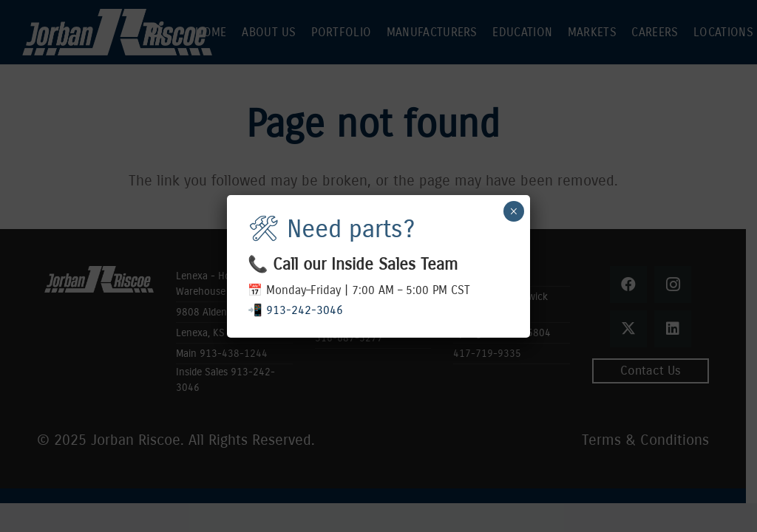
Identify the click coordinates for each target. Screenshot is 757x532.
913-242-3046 (305, 310)
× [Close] (513, 211)
